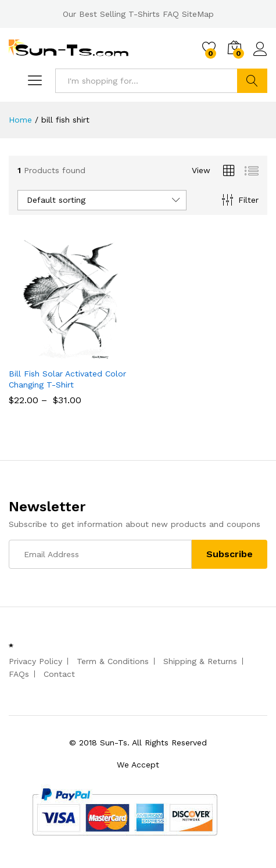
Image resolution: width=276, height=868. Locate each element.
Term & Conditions (113, 661)
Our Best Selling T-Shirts (111, 14)
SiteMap (198, 14)
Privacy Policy (35, 661)
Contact (59, 674)
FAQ (171, 14)
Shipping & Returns (200, 661)
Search (252, 81)
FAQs (19, 674)
